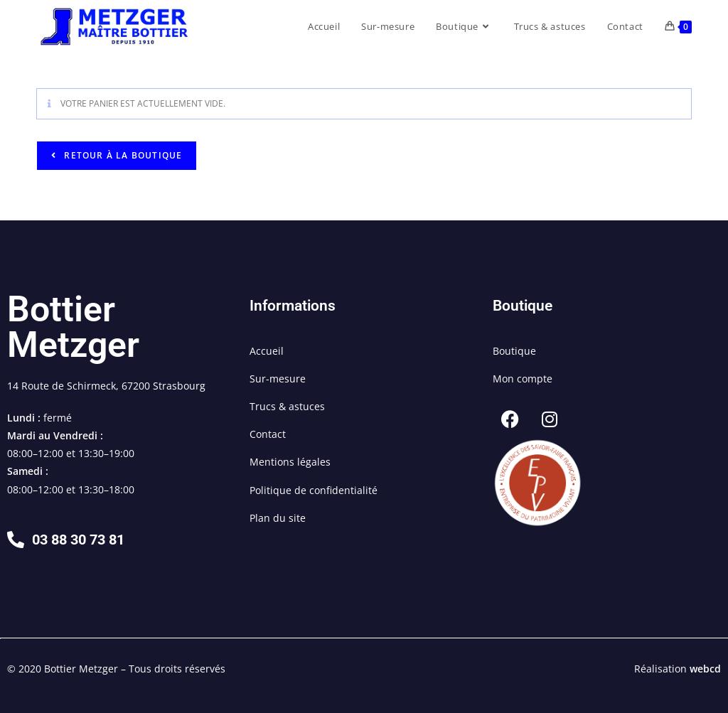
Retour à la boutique (122, 155)
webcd (705, 669)
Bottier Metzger (73, 327)
